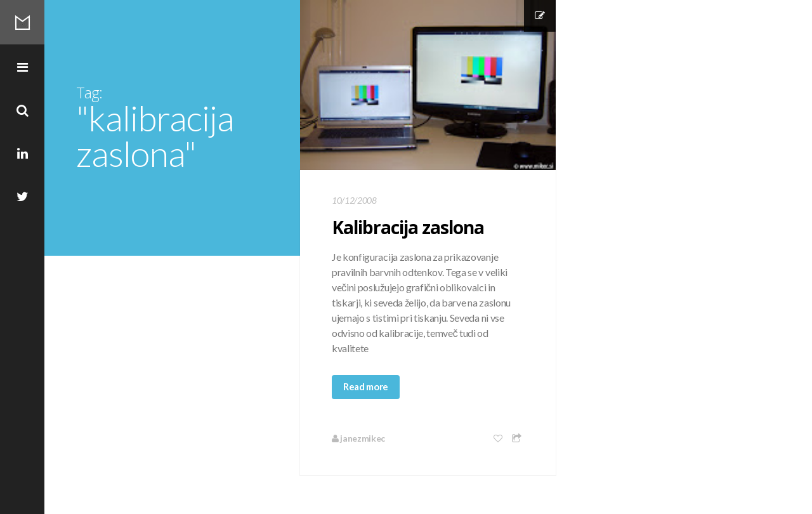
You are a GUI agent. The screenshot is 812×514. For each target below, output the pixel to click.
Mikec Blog (22, 22)
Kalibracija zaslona (408, 227)
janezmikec (358, 438)
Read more (366, 386)
